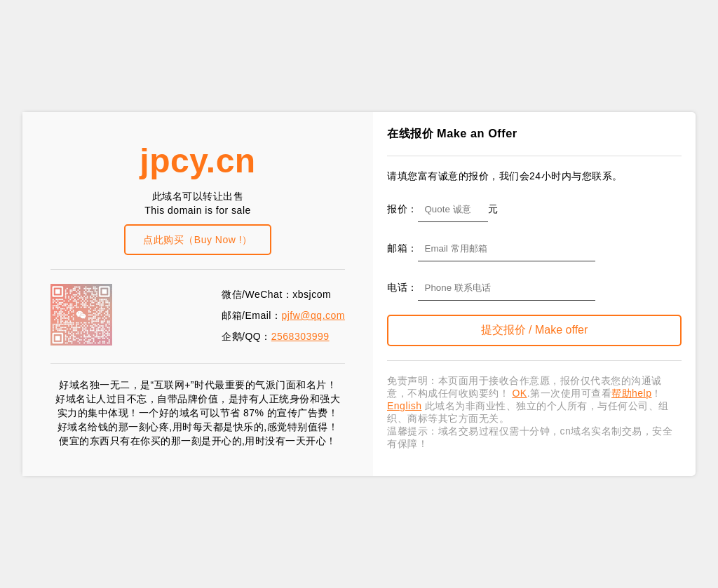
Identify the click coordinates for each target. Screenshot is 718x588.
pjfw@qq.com (313, 315)
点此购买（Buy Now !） (197, 240)
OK (519, 393)
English (404, 406)
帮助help (631, 393)
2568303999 (300, 336)
